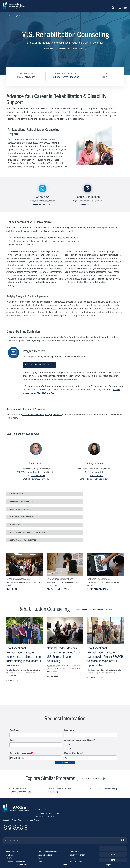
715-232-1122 (43, 812)
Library (73, 861)
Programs (17, 16)
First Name (14, 730)
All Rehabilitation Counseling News (92, 609)
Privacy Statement (20, 822)
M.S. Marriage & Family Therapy (104, 789)
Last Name (69, 730)
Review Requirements (97, 589)
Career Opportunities (20, 509)
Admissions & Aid (13, 854)
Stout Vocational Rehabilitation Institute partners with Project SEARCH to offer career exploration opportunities (103, 657)
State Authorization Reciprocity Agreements (43, 414)
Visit (113, 857)
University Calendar (78, 857)
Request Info (22, 865)
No (70, 748)
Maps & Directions (45, 857)
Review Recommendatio (58, 589)
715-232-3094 (38, 475)
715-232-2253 (97, 475)
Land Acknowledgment (38, 822)
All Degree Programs (91, 779)
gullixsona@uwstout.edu (98, 478)
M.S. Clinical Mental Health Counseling (61, 791)
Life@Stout (10, 861)
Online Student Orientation (23, 517)
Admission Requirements (22, 501)
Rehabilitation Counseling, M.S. (40, 364)
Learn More (12, 589)
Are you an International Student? (80, 740)
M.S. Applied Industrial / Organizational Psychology (20, 791)
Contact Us (7, 822)
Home (9, 16)
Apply (113, 851)
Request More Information (71, 49)
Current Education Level (21, 753)
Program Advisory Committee (24, 540)
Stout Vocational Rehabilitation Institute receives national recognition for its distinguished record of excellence (24, 657)
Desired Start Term (73, 753)
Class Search (43, 861)
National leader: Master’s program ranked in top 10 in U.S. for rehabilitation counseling (64, 655)
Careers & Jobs (76, 854)
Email (12, 740)
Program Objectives (20, 525)
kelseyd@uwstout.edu (39, 478)
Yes (70, 745)
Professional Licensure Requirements (28, 532)
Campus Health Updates (48, 854)
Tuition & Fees (17, 493)
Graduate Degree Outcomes (65, 77)
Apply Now (48, 49)
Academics (10, 857)
